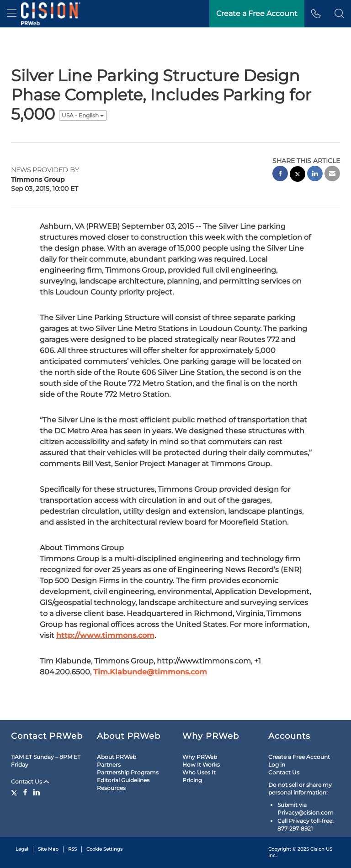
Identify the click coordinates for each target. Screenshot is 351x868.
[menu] (12, 14)
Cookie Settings (104, 849)
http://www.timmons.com (105, 635)
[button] (339, 14)
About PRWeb (117, 757)
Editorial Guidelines (123, 780)
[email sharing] (332, 175)
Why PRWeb (200, 757)
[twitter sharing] (298, 175)
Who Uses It (199, 772)
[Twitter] (15, 792)
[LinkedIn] (37, 792)
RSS (72, 849)
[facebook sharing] (280, 175)
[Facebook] (25, 792)
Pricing (192, 780)
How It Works (201, 765)
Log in (277, 765)
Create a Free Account (299, 757)
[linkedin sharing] (315, 175)
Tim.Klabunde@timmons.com (150, 672)
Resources (111, 788)
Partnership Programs (128, 772)
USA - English (83, 115)
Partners (109, 765)
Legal (22, 849)
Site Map (48, 849)
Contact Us (30, 781)
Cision (317, 849)
